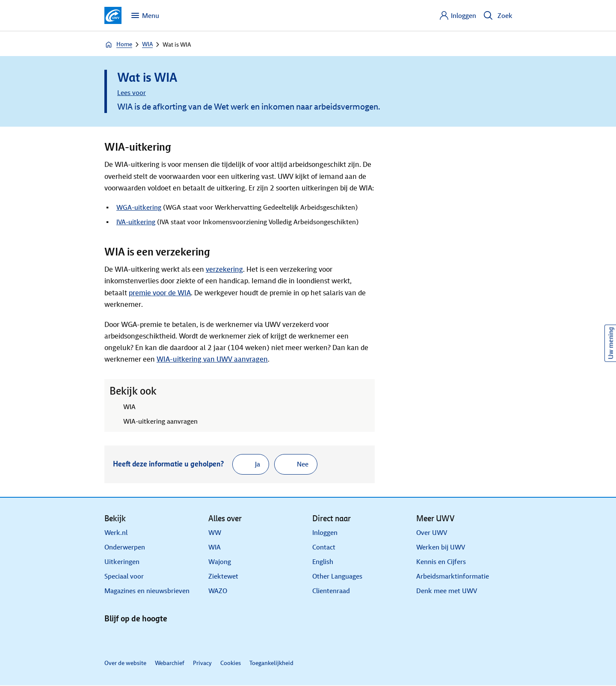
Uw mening (611, 343)
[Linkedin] (115, 639)
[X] (135, 639)
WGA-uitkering (139, 207)
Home (118, 45)
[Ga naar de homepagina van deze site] (113, 15)
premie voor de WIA (160, 293)
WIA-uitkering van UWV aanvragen (212, 359)
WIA (147, 44)
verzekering (224, 269)
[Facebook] (156, 639)
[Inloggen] (458, 15)
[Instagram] (176, 639)
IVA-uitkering (136, 222)
